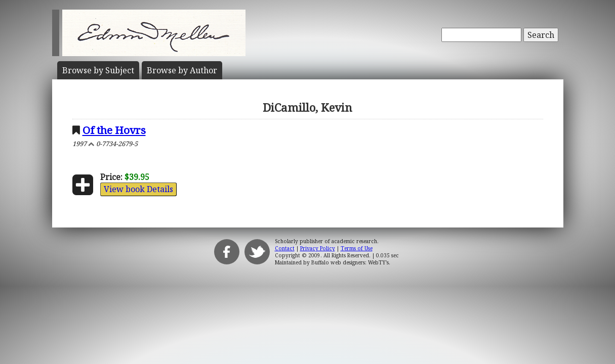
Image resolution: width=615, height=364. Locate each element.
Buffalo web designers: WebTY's (350, 262)
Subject (98, 70)
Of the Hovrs (114, 130)
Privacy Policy (318, 248)
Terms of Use (357, 248)
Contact (285, 248)
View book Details (138, 189)
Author (182, 70)
